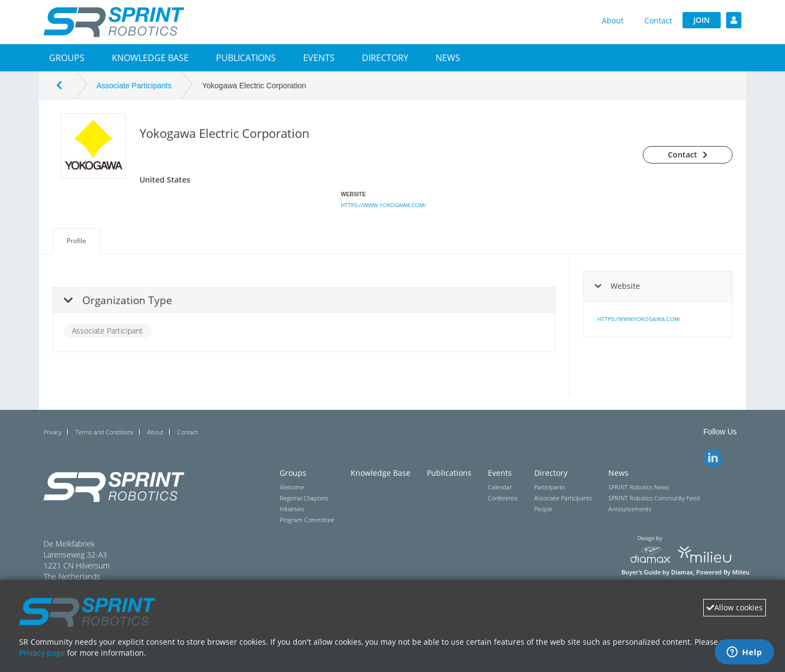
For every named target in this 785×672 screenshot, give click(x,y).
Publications (246, 58)
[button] (67, 58)
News (448, 58)
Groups (67, 58)
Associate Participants (134, 86)
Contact (658, 20)
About (613, 20)
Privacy (53, 432)
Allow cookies (735, 607)
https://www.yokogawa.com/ (384, 205)
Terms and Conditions (104, 432)
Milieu (741, 572)
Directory (385, 58)
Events (319, 58)
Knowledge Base (150, 58)
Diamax (682, 572)
